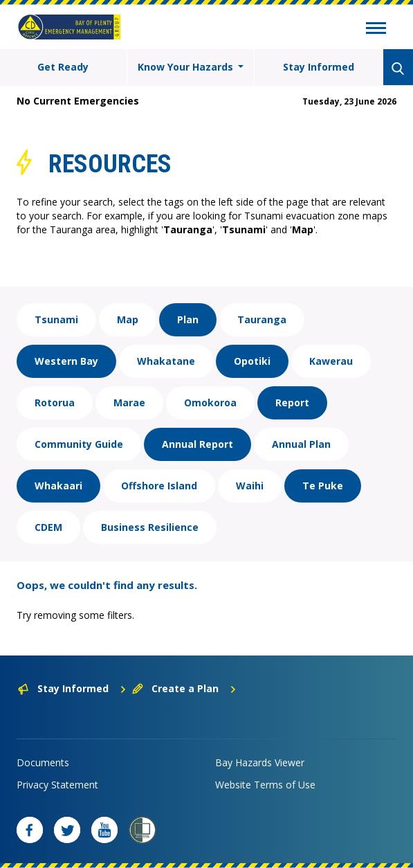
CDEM (48, 527)
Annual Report (198, 444)
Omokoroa (210, 403)
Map (128, 319)
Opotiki (252, 361)
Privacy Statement (57, 785)
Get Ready (63, 67)
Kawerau (331, 361)
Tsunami (56, 319)
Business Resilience (150, 527)
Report (292, 403)
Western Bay (66, 361)
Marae (129, 403)
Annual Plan (301, 444)
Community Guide (79, 444)
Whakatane (166, 361)
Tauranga (262, 319)
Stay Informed (319, 67)
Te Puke (323, 486)
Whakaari (58, 486)
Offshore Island (159, 486)
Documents (43, 762)
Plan (188, 319)
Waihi (250, 486)
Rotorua (55, 403)
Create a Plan (184, 688)
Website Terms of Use (265, 785)
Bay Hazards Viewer (260, 762)
